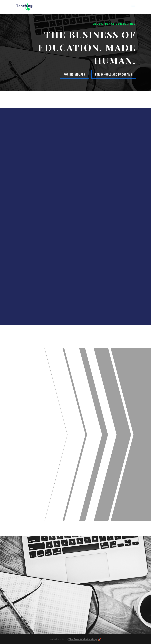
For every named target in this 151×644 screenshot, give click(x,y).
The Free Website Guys (83, 639)
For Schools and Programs (114, 74)
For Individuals (74, 74)
